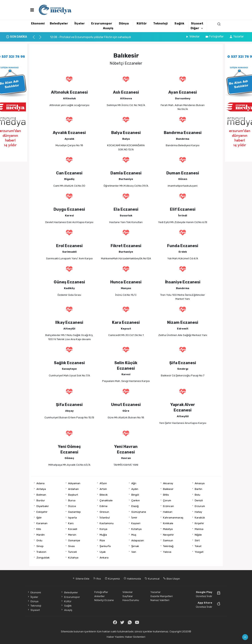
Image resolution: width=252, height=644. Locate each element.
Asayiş (108, 28)
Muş (134, 535)
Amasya (200, 483)
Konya (103, 529)
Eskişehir (42, 512)
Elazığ (135, 506)
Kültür (142, 23)
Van (134, 552)
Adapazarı (138, 540)
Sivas (71, 546)
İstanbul (105, 517)
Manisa (199, 529)
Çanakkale (106, 500)
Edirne (104, 506)
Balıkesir (168, 489)
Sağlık (179, 23)
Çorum (167, 500)
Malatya (168, 529)
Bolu (197, 495)
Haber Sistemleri (135, 637)
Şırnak (135, 546)
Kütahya (136, 529)
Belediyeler (59, 23)
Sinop (40, 546)
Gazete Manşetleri (162, 596)
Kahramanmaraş (173, 517)
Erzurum (200, 506)
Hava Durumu (131, 600)
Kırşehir (199, 523)
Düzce (72, 506)
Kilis (39, 529)
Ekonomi (38, 23)
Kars (71, 523)
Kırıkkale (168, 523)
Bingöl (135, 495)
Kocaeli (73, 529)
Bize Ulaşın (172, 579)
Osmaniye (74, 540)
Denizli (199, 500)
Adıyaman (74, 483)
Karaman (42, 523)
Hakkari (168, 512)
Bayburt (73, 495)
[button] (36, 39)
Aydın (135, 489)
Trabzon (41, 552)
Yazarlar (236, 37)
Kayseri (136, 523)
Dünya (124, 23)
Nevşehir (168, 535)
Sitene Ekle (81, 579)
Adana (40, 483)
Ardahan (73, 489)
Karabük (200, 517)
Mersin (72, 535)
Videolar (192, 37)
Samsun (168, 540)
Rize (102, 540)
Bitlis (166, 495)
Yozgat (199, 552)
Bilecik (104, 495)
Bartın (198, 489)
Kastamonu (107, 523)
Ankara (104, 557)
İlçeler (80, 23)
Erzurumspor (102, 23)
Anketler (100, 596)
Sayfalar (128, 596)
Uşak (103, 552)
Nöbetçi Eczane (104, 600)
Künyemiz (112, 579)
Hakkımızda (132, 579)
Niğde (198, 535)
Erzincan (168, 506)
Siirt (197, 540)
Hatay (198, 512)
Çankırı (136, 500)
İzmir (134, 517)
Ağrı (134, 483)
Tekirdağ (168, 546)
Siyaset (197, 23)
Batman (41, 495)
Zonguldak (43, 557)
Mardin (41, 535)
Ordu (39, 540)
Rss (97, 579)
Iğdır (39, 517)
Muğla (103, 535)
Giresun (104, 512)
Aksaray (168, 483)
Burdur (41, 500)
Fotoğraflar (214, 37)
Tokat (198, 546)
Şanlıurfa (105, 546)
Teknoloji (160, 23)
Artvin (103, 489)
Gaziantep (74, 512)
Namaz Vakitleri (160, 600)
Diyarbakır (43, 506)
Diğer (195, 28)
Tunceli (72, 552)
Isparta (72, 517)
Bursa (72, 500)
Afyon (103, 483)
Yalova (167, 552)
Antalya (41, 489)
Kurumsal (152, 579)
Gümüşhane (139, 512)
